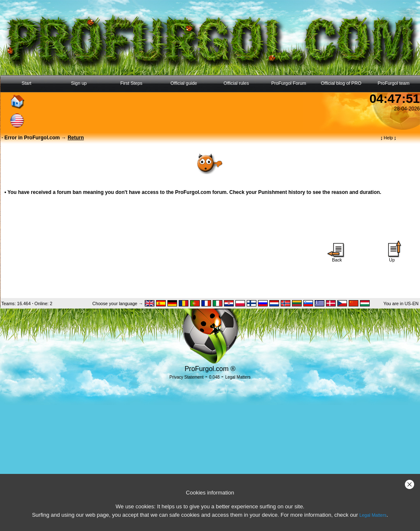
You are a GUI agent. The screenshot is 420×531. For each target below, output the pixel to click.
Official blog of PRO (341, 83)
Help (388, 138)
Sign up (79, 83)
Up (392, 258)
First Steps (132, 83)
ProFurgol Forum (288, 83)
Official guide (184, 83)
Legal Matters (373, 515)
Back (337, 258)
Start (26, 83)
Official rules (236, 83)
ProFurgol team (394, 83)
